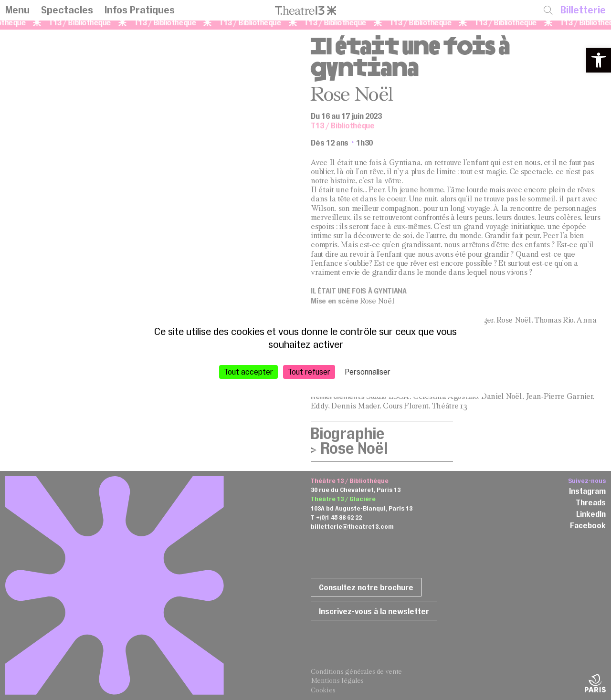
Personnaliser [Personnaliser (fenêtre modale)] (368, 371)
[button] (599, 60)
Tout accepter (248, 371)
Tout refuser (309, 371)
